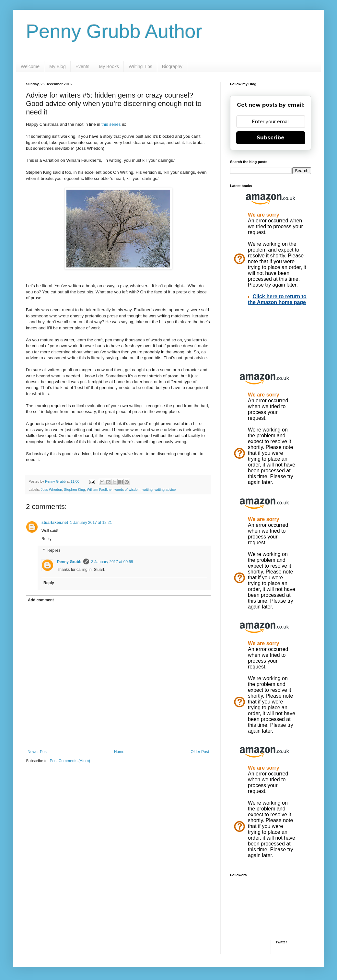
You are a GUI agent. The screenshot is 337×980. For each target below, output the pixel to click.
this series (111, 124)
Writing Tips (140, 66)
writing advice (165, 490)
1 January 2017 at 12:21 (91, 523)
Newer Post (38, 752)
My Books (109, 66)
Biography (172, 66)
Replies (54, 550)
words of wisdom (127, 490)
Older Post (200, 752)
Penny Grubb (69, 562)
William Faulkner (100, 490)
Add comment (41, 600)
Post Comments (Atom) (70, 761)
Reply (46, 539)
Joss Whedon (51, 490)
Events (82, 66)
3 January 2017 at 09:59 (112, 562)
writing (148, 490)
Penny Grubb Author (114, 31)
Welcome (30, 66)
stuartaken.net (55, 523)
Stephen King (74, 490)
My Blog (58, 66)
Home (119, 752)
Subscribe (271, 138)
